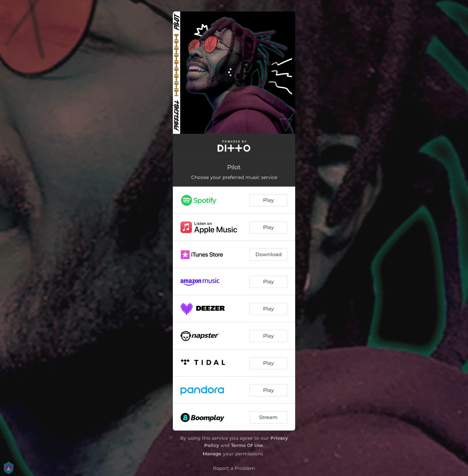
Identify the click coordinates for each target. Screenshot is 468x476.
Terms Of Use (247, 445)
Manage (212, 454)
